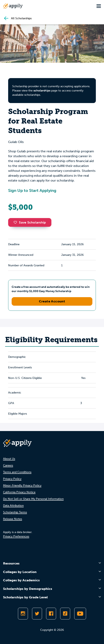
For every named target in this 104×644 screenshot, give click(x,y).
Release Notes (13, 519)
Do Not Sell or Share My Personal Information (33, 499)
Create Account (52, 301)
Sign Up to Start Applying (32, 190)
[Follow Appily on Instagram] (23, 614)
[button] (16, 222)
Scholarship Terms (15, 512)
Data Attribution (13, 506)
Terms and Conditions (17, 472)
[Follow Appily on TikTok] (65, 614)
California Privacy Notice (19, 492)
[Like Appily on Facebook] (51, 614)
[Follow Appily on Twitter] (37, 614)
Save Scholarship (30, 222)
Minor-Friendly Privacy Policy (22, 485)
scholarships (42, 91)
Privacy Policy (12, 479)
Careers (8, 465)
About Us (9, 459)
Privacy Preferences (16, 536)
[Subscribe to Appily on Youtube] (80, 614)
